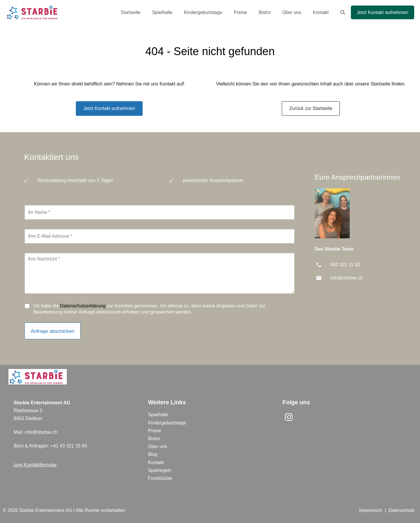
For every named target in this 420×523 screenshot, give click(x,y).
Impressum (371, 510)
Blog (153, 454)
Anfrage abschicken (52, 331)
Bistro (265, 12)
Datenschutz (401, 510)
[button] (343, 12)
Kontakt (321, 12)
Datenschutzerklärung (83, 306)
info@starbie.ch (347, 278)
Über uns (292, 12)
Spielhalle (162, 12)
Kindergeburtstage (203, 12)
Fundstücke (160, 478)
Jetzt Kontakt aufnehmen (383, 12)
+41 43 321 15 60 (69, 446)
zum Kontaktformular (35, 465)
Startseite (131, 12)
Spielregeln (160, 470)
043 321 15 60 (345, 265)
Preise (240, 12)
